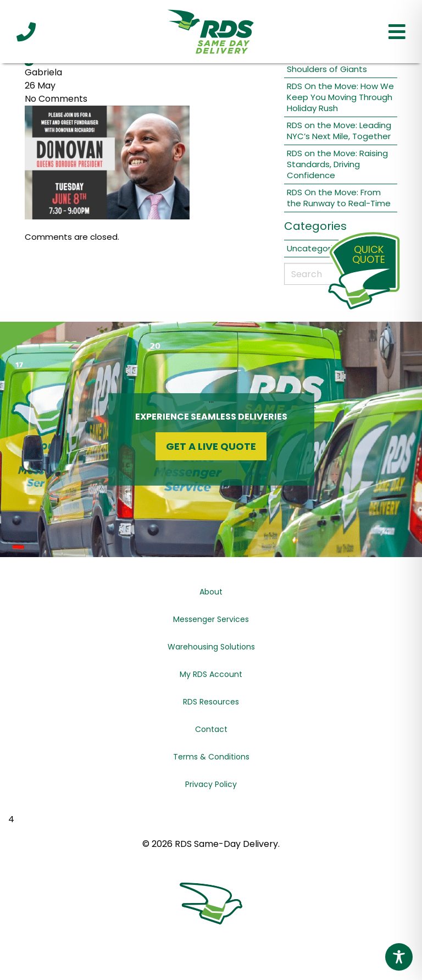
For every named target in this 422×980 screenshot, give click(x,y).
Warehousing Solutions (211, 647)
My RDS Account (211, 674)
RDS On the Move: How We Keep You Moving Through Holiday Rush (340, 97)
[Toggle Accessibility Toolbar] (399, 957)
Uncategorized (317, 248)
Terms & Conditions (211, 757)
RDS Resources (211, 702)
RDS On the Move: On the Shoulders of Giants (338, 64)
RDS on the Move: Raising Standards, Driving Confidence (337, 164)
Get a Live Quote (211, 446)
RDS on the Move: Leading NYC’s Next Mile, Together (339, 131)
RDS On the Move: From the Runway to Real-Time (339, 198)
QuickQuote (369, 254)
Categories (315, 226)
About (211, 592)
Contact (211, 729)
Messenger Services (211, 619)
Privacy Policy (211, 784)
